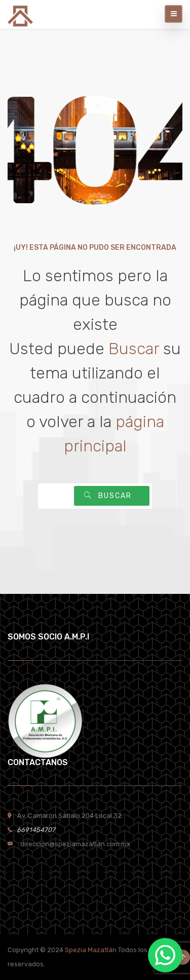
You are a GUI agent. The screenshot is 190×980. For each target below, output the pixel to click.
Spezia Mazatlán (91, 950)
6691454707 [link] (34, 830)
